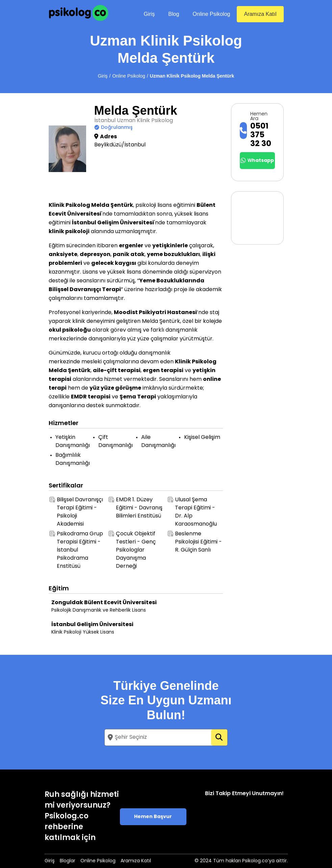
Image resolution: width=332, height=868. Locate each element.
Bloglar (68, 861)
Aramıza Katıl (260, 14)
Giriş (149, 14)
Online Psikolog (211, 14)
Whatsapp (257, 161)
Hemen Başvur (153, 817)
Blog (174, 14)
